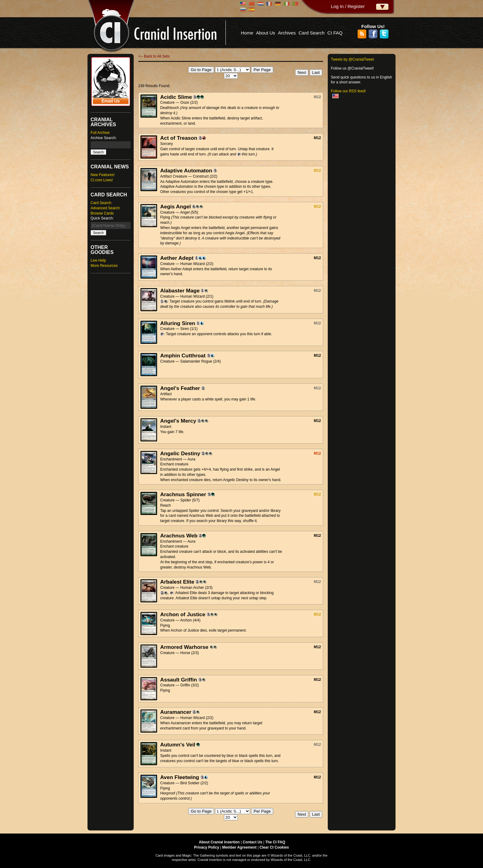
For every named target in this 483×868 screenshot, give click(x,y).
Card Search (311, 33)
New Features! (103, 175)
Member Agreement (239, 847)
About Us (266, 33)
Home (247, 33)
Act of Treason (179, 138)
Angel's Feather (180, 388)
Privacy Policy (207, 847)
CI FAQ (335, 33)
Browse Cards (102, 213)
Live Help (98, 260)
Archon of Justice (183, 614)
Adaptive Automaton (186, 171)
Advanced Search (105, 208)
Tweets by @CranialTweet (352, 59)
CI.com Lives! (102, 180)
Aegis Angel (176, 207)
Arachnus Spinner (183, 494)
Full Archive (100, 133)
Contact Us (252, 842)
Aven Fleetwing (180, 777)
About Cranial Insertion (219, 842)
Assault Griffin (179, 680)
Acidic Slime (176, 97)
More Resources (104, 266)
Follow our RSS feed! (348, 91)
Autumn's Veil (178, 745)
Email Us (110, 101)
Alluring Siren (178, 323)
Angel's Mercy (178, 421)
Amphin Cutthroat (183, 356)
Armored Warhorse (184, 647)
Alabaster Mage (180, 291)
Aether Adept (177, 258)
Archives (287, 33)
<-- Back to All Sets (154, 56)
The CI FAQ (275, 842)
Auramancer (176, 712)
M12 (317, 97)
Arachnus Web (179, 536)
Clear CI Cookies (274, 847)
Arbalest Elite (177, 582)
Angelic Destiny (180, 453)
